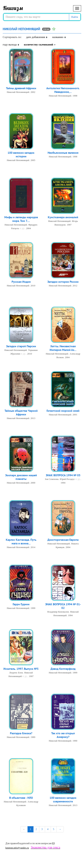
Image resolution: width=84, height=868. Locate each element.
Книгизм (13, 8)
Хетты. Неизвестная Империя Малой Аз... (63, 348)
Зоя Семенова (52, 479)
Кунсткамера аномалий (63, 217)
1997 (69, 225)
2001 (75, 415)
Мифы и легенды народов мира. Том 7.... (21, 219)
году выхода (11, 45)
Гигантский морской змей (63, 411)
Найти (75, 17)
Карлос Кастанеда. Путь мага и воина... (21, 541)
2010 (33, 286)
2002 (33, 92)
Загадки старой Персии (21, 346)
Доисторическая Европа (63, 540)
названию (59, 37)
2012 (75, 286)
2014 (33, 547)
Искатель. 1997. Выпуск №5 (21, 669)
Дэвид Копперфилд (63, 669)
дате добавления (37, 37)
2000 (33, 483)
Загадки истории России (63, 282)
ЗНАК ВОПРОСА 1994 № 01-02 (63, 606)
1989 (33, 737)
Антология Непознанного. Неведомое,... (63, 90)
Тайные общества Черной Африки (21, 412)
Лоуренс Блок (16, 673)
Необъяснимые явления (63, 153)
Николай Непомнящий (18, 92)
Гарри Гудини (21, 604)
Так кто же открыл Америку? (63, 735)
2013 (33, 418)
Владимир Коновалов (58, 612)
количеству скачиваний (40, 45)
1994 (63, 483)
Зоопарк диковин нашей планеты (21, 477)
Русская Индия (21, 282)
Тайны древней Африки (21, 88)
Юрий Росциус (67, 479)
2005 (33, 160)
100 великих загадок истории (21, 154)
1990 (75, 741)
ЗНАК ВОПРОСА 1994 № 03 (63, 475)
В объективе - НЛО (21, 798)
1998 (75, 96)
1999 (33, 608)
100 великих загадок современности (63, 799)
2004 (28, 228)
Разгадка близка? (21, 733)
